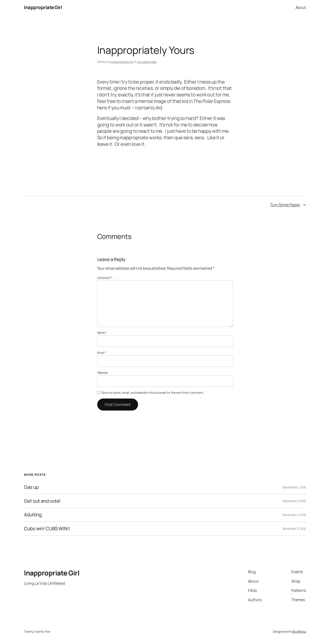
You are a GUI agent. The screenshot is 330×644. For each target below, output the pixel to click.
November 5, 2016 (294, 501)
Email (102, 353)
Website (102, 373)
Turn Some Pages (285, 205)
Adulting (33, 515)
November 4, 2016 (294, 515)
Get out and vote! (42, 501)
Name (102, 333)
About (301, 7)
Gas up (31, 487)
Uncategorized (147, 62)
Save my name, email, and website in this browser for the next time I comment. (152, 393)
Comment (105, 278)
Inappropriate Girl (43, 7)
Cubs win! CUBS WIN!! (47, 529)
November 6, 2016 (294, 487)
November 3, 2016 (294, 529)
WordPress (299, 631)
